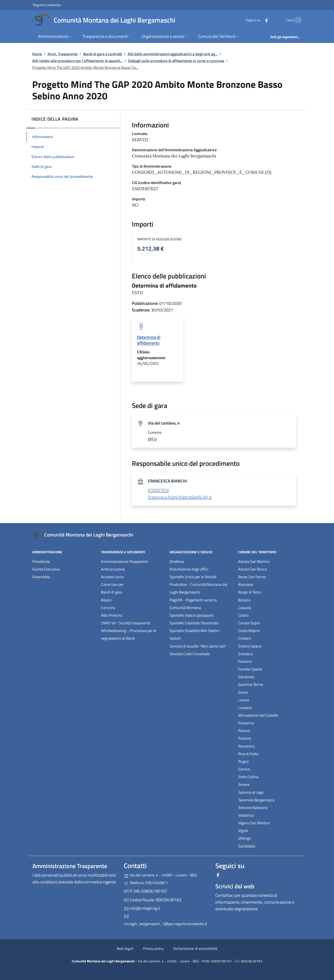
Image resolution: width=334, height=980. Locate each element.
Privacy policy (153, 949)
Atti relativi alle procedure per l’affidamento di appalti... (77, 61)
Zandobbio (266, 846)
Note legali (125, 949)
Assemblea (41, 577)
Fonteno (265, 661)
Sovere (263, 784)
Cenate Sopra (268, 623)
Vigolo (263, 830)
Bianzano (265, 584)
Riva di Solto (268, 753)
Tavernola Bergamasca (270, 800)
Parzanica (266, 723)
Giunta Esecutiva (46, 569)
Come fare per (112, 584)
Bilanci (106, 600)
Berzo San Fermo (270, 576)
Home (37, 54)
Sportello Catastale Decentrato (194, 623)
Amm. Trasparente (63, 54)
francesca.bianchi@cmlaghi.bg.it (180, 497)
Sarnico (264, 769)
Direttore (177, 561)
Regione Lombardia (47, 5)
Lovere (263, 700)
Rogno (263, 761)
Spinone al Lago (270, 792)
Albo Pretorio (131, 615)
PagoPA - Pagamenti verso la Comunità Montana (201, 604)
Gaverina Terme (270, 684)
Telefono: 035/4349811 (146, 883)
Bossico (264, 600)
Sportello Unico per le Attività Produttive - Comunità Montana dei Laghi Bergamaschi (198, 584)
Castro (263, 615)
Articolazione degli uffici (189, 569)
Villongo (264, 838)
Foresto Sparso (270, 669)
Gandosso (266, 676)
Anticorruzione (113, 569)
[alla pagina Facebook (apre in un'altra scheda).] (258, 20)
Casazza (264, 607)
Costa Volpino (269, 630)
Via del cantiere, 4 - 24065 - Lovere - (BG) (167, 875)
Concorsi (108, 608)
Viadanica (266, 815)
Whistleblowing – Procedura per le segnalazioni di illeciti (133, 634)
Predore (264, 738)
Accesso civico (113, 577)
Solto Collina (268, 776)
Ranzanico (266, 746)
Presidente (41, 561)
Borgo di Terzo (269, 592)
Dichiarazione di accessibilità (195, 949)
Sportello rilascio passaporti (192, 615)
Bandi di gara (112, 592)
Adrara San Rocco (270, 569)
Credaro (264, 638)
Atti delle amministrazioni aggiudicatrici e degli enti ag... (173, 54)
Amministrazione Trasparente (125, 561)
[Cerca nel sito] (296, 20)
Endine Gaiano (269, 646)
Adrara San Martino (270, 561)
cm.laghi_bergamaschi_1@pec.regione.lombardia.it (165, 920)
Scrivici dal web (235, 886)
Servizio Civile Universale (201, 653)
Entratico (265, 653)
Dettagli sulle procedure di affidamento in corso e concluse (176, 61)
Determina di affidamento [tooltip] (149, 340)
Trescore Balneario (270, 807)
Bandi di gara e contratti (103, 54)
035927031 (158, 490)
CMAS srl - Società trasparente (133, 623)
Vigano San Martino (270, 822)
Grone (263, 692)
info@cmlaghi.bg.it (142, 908)
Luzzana (245, 708)
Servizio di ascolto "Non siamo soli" (198, 646)
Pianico (264, 730)
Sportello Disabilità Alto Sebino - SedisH (196, 634)
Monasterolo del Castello (270, 715)
